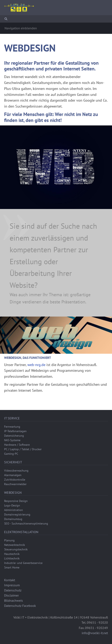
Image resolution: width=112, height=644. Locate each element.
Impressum (12, 585)
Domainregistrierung (17, 514)
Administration (14, 510)
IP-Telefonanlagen (15, 431)
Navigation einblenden (21, 28)
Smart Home (12, 567)
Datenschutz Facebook (20, 606)
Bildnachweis (14, 600)
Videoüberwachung (16, 471)
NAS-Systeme (12, 440)
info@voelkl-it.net (95, 633)
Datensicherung (14, 436)
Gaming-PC (11, 454)
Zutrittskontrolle (15, 480)
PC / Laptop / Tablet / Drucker (23, 449)
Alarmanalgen (13, 475)
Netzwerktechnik (15, 545)
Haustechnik (12, 554)
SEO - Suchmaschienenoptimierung (26, 523)
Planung (9, 540)
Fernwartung (12, 427)
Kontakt (10, 580)
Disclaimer (11, 595)
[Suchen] (56, 19)
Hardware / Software (17, 445)
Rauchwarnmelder (15, 484)
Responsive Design (16, 501)
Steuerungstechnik (16, 549)
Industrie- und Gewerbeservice (23, 563)
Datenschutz (13, 590)
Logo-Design (12, 505)
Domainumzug (13, 519)
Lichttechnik (12, 558)
